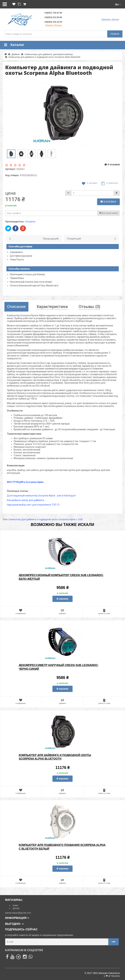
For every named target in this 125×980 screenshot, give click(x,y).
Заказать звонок (110, 19)
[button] (118, 4)
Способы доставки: (21, 247)
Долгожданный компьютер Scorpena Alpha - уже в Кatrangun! (41, 496)
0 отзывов (112, 164)
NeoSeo (116, 976)
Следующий (74, 239)
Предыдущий (51, 239)
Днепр (16, 908)
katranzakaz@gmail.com (18, 913)
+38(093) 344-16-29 (53, 22)
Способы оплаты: (19, 269)
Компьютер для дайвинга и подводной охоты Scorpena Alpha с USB (46, 519)
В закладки (90, 184)
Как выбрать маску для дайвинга (26, 500)
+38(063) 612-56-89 (53, 17)
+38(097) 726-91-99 (53, 13)
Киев (15, 905)
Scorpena (30, 222)
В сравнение (110, 184)
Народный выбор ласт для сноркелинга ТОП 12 (33, 505)
